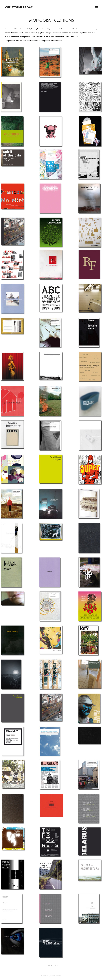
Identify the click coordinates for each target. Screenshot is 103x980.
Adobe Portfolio (56, 975)
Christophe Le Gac (19, 7)
